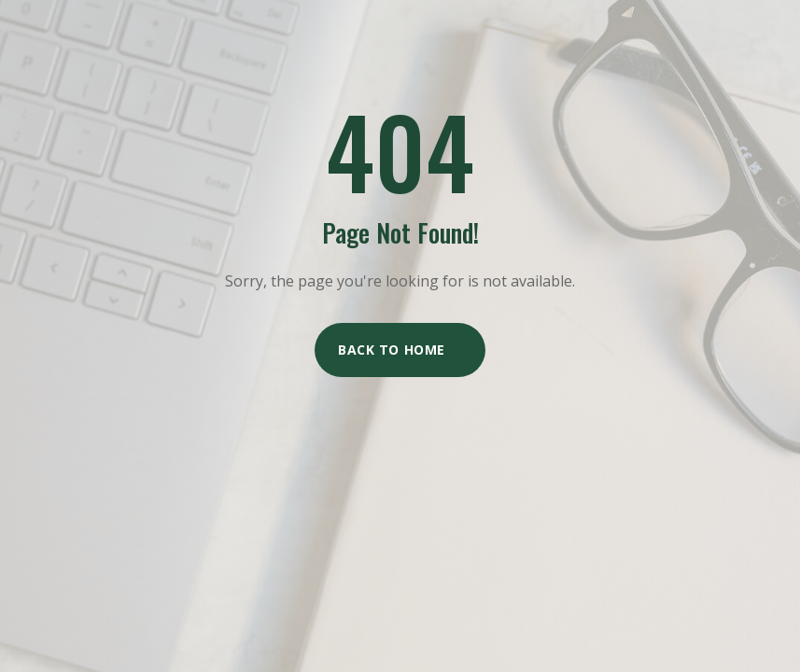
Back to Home (392, 350)
